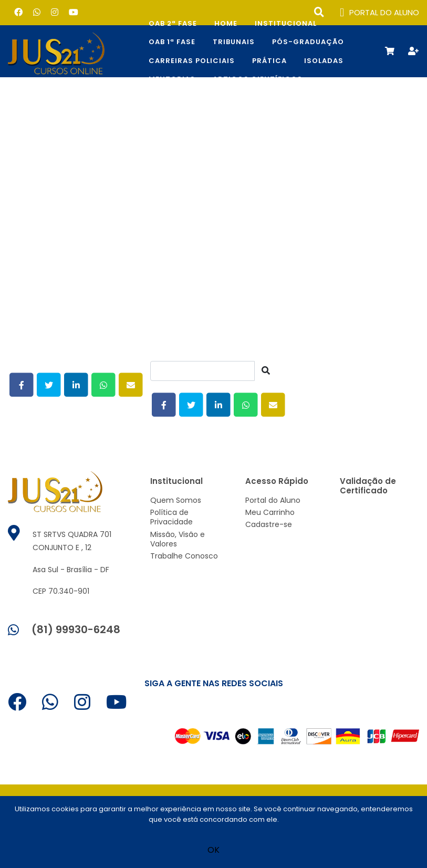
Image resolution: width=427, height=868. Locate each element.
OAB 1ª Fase (172, 42)
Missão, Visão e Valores (178, 539)
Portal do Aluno (273, 500)
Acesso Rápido (277, 481)
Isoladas (324, 61)
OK (213, 850)
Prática (269, 61)
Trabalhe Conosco (184, 556)
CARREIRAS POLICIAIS (192, 61)
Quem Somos (176, 500)
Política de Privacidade (171, 517)
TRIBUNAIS (234, 42)
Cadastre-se (269, 524)
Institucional (286, 23)
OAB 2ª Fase (173, 23)
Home (226, 23)
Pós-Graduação (308, 42)
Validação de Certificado (368, 486)
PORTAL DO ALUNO (379, 13)
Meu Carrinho (270, 512)
